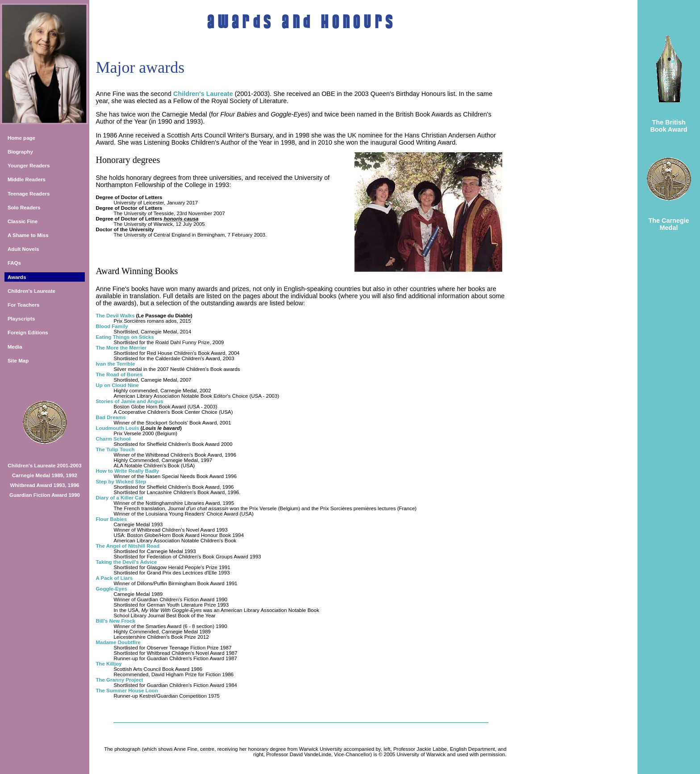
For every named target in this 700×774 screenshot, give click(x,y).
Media (15, 347)
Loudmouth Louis (117, 428)
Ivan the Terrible (115, 364)
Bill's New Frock (115, 621)
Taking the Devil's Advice (126, 562)
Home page (21, 138)
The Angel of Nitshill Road (127, 546)
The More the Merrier (121, 348)
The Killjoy (108, 664)
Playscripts (21, 319)
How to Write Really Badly (127, 471)
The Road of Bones (119, 375)
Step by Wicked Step (121, 482)
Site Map (18, 361)
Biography (20, 152)
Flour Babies (111, 519)
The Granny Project (119, 680)
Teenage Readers (29, 194)
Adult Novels (23, 249)
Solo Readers (24, 208)
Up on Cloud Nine (117, 385)
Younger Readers (29, 166)
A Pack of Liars (114, 578)
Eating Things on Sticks (125, 337)
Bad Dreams (110, 417)
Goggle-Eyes (111, 589)
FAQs (14, 263)
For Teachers (23, 305)
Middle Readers (27, 179)
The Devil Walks (115, 316)
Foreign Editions (28, 333)
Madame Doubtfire (118, 642)
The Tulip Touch (115, 449)
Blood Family (112, 326)
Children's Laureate (31, 291)
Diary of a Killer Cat (119, 498)
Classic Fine (23, 221)
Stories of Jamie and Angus (129, 401)
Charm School (113, 439)
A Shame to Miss (28, 235)
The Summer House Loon (127, 691)
